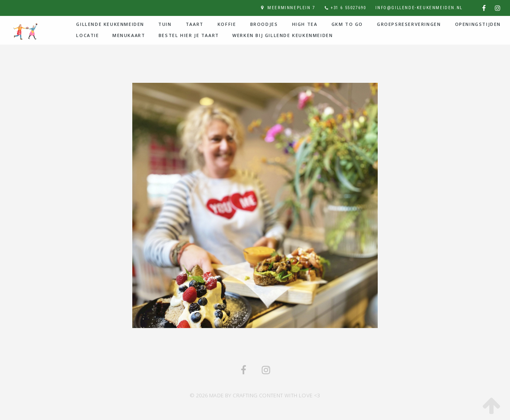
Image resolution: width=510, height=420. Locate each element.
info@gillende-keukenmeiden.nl (419, 8)
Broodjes (264, 24)
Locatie (87, 35)
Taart (195, 24)
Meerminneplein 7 (291, 8)
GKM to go (347, 24)
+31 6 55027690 (348, 8)
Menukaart (129, 35)
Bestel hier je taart (189, 35)
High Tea (305, 24)
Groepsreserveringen (409, 24)
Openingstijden (478, 24)
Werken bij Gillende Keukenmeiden (282, 35)
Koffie (227, 24)
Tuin (165, 24)
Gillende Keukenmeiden (110, 24)
